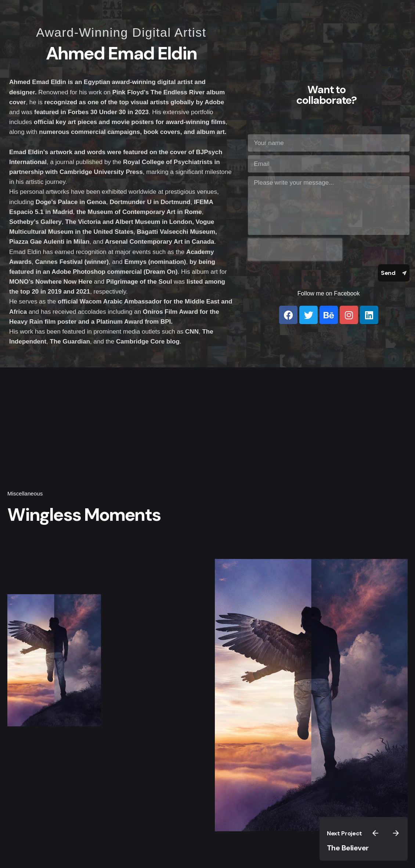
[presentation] (295, 250)
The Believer (348, 848)
